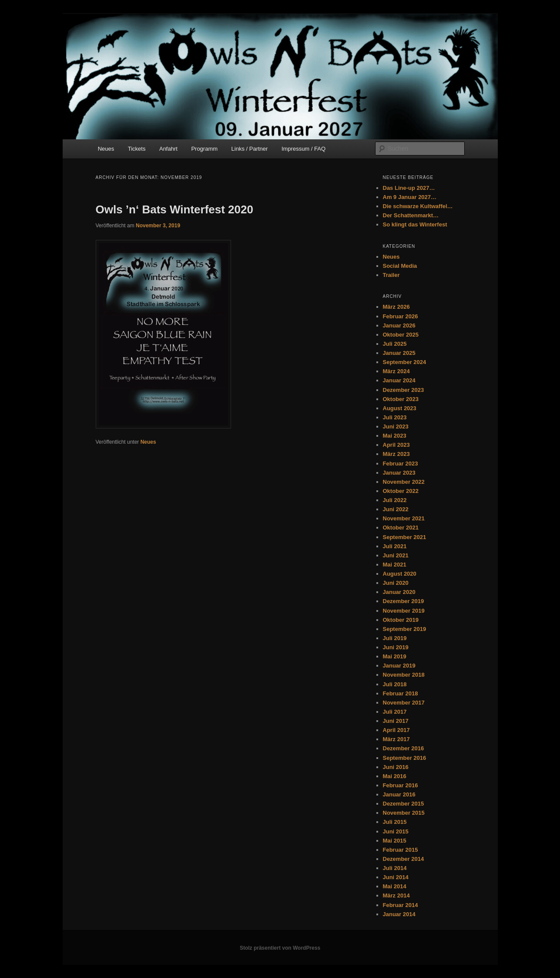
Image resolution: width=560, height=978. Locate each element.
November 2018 (404, 675)
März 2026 (396, 307)
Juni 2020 (396, 583)
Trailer (391, 275)
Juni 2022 (396, 509)
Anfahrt (168, 149)
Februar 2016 (401, 785)
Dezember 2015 (404, 804)
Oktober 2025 (401, 335)
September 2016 (405, 758)
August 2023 (400, 408)
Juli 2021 (395, 546)
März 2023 (396, 454)
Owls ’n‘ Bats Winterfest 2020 (174, 209)
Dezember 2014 (404, 859)
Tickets (137, 149)
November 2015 (404, 813)
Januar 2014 (399, 914)
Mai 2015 (395, 841)
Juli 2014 (395, 868)
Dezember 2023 (404, 390)
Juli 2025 (395, 344)
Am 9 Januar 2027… (410, 197)
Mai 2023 (395, 436)
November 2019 (404, 611)
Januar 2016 (399, 794)
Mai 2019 (395, 656)
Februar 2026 (401, 316)
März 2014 (396, 895)
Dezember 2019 (404, 601)
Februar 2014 (401, 905)
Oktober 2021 (401, 528)
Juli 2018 (395, 684)
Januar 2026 (399, 325)
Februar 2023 (401, 464)
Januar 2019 (399, 666)
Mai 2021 (395, 565)
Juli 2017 (395, 712)
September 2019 (405, 629)
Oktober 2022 (401, 491)
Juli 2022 (395, 500)
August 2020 (400, 574)
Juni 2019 (396, 647)
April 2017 (396, 730)
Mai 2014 (395, 886)
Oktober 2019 (401, 620)
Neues (106, 149)
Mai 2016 (395, 776)
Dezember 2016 (404, 748)
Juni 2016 (396, 767)
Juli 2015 (395, 822)
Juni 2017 (396, 721)
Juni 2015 (396, 831)
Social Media (400, 266)
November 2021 (404, 518)
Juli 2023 (395, 417)
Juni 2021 (396, 555)
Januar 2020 (399, 592)
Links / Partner (250, 149)
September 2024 (405, 362)
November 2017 (404, 703)
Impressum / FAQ (303, 149)
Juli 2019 (395, 638)
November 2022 (404, 482)
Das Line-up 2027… (409, 188)
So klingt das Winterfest (415, 224)
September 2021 (405, 537)
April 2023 (396, 445)
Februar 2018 (401, 693)
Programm (204, 149)
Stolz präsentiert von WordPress (280, 948)
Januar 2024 (399, 380)
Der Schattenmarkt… (411, 215)
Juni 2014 (396, 877)
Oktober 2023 (401, 399)
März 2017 (396, 739)
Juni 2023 (396, 427)
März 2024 (396, 371)
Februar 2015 (401, 850)
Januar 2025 (399, 353)
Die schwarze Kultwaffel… (418, 206)
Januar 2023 (399, 473)
